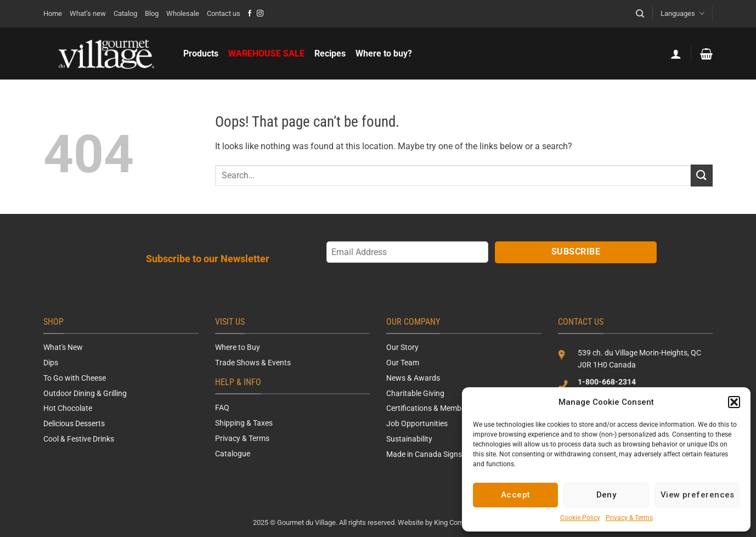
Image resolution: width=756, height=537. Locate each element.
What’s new (88, 13)
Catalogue (233, 454)
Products (201, 53)
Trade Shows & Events (253, 363)
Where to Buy (238, 347)
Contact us (224, 13)
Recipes (330, 53)
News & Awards (413, 378)
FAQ (222, 408)
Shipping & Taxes (244, 423)
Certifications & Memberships (436, 408)
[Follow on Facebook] (250, 14)
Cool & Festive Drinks (79, 439)
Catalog (125, 13)
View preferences (698, 495)
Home (53, 13)
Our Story (402, 347)
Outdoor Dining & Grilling (85, 393)
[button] (734, 402)
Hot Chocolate (68, 408)
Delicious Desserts (74, 423)
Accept (516, 495)
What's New (63, 347)
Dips (51, 363)
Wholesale (183, 13)
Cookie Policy (580, 518)
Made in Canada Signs (424, 454)
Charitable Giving (415, 393)
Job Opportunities (417, 423)
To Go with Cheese (75, 378)
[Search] (640, 14)
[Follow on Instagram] (260, 14)
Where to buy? (384, 53)
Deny (607, 495)
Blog (152, 13)
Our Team (403, 363)
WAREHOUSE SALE (266, 53)
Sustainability (409, 439)
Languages (682, 13)
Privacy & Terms (629, 518)
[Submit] (702, 175)
